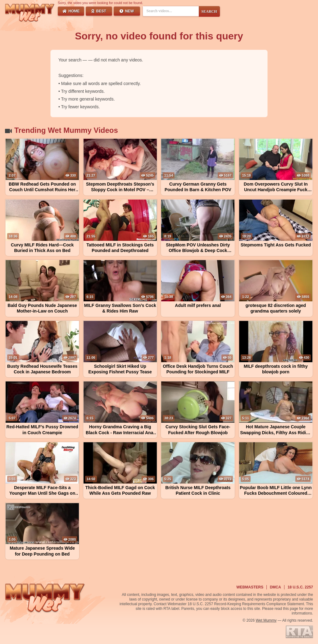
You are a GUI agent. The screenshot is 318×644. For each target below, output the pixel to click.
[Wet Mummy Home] (30, 13)
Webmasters (250, 587)
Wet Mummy (266, 620)
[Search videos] (171, 11)
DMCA (275, 587)
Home (71, 11)
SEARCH (209, 11)
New (127, 11)
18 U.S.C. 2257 (300, 587)
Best (99, 11)
